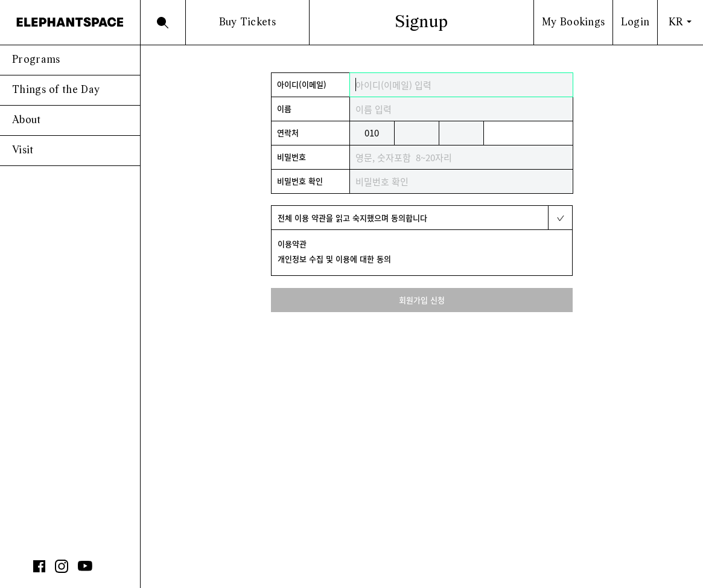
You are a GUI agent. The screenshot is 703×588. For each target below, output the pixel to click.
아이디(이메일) (302, 84)
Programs (36, 60)
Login (635, 23)
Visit (23, 151)
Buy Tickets (247, 23)
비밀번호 (291, 157)
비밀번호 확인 (300, 181)
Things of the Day (56, 90)
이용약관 (292, 244)
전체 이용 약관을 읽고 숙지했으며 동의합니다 (352, 218)
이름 (284, 108)
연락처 (288, 133)
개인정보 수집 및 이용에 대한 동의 (334, 259)
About (27, 120)
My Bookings (573, 23)
